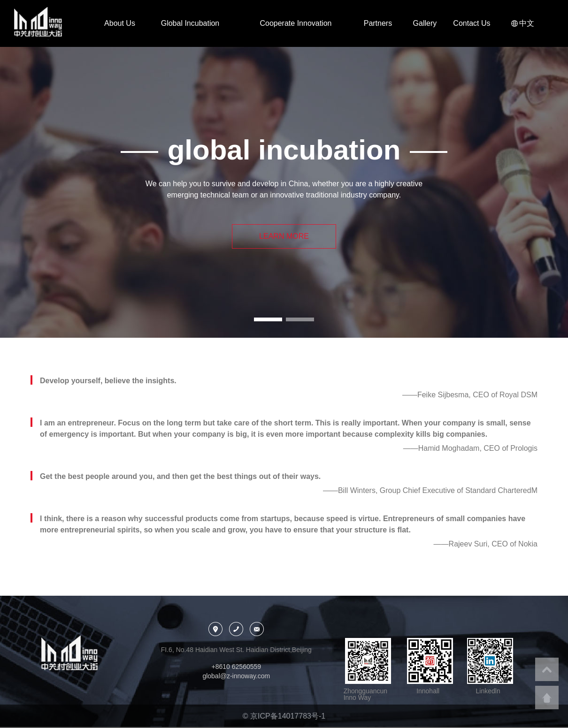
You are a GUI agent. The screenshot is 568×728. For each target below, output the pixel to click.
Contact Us (472, 23)
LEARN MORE (284, 236)
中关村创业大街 (49, 23)
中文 (526, 23)
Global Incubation (190, 23)
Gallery (425, 23)
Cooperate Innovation (296, 23)
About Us (120, 23)
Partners (378, 23)
